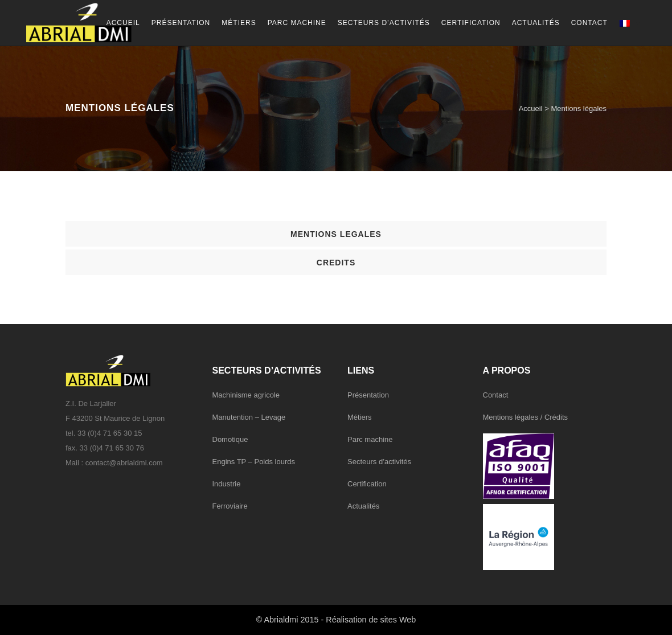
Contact (496, 395)
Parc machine (370, 439)
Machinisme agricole (246, 395)
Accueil (531, 108)
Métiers (360, 417)
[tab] (336, 234)
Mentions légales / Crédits (526, 417)
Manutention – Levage (249, 417)
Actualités (363, 506)
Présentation (368, 395)
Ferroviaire (230, 506)
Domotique (230, 439)
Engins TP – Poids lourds (254, 462)
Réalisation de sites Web (371, 620)
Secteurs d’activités (379, 462)
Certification (367, 484)
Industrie (227, 484)
